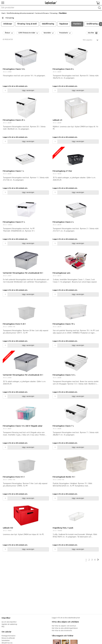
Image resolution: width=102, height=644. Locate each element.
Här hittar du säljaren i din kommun (64, 626)
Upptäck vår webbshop (9, 624)
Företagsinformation (9, 636)
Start (3, 13)
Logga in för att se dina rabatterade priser (66, 618)
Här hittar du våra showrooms (62, 631)
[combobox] (51, 8)
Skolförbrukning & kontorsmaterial (20, 13)
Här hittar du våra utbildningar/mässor (65, 628)
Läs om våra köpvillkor (9, 622)
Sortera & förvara (42, 13)
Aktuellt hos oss (7, 643)
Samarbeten (6, 641)
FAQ (3, 627)
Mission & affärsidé (8, 638)
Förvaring (54, 13)
